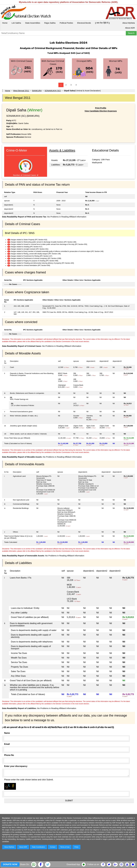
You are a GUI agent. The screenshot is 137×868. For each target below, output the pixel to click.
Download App (73, 864)
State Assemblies (33, 23)
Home (5, 23)
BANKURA (37, 91)
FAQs (76, 847)
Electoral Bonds (84, 23)
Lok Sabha (16, 23)
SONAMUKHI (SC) (53, 91)
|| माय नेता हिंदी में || (102, 23)
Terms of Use (65, 847)
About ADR (130, 28)
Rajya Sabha (50, 23)
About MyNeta (129, 23)
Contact (53, 847)
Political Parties (66, 23)
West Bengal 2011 (21, 91)
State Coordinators (38, 847)
